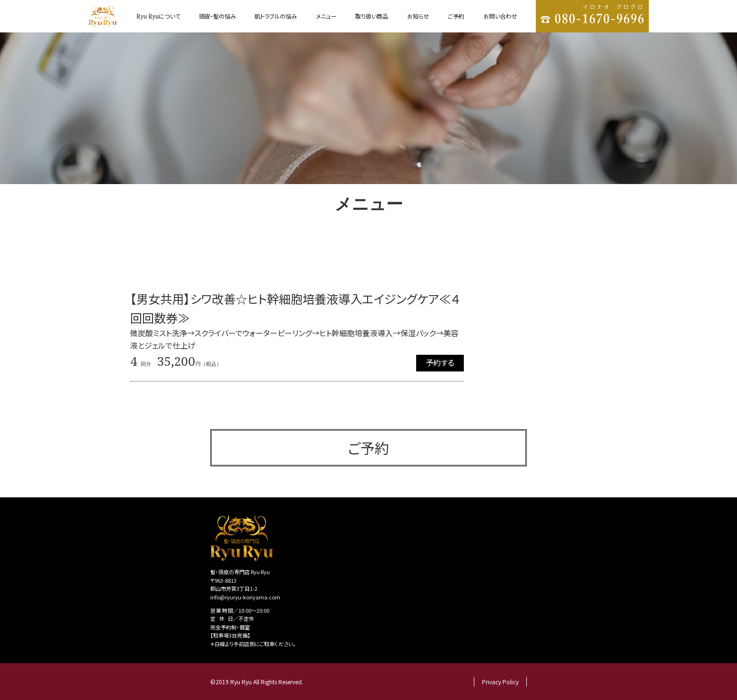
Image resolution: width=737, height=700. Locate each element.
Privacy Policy (500, 682)
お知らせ (418, 16)
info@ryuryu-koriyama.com (245, 597)
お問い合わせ (500, 16)
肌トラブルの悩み (276, 16)
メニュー (326, 16)
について (158, 16)
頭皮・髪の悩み (217, 16)
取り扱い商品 (372, 16)
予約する (440, 362)
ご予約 (456, 16)
